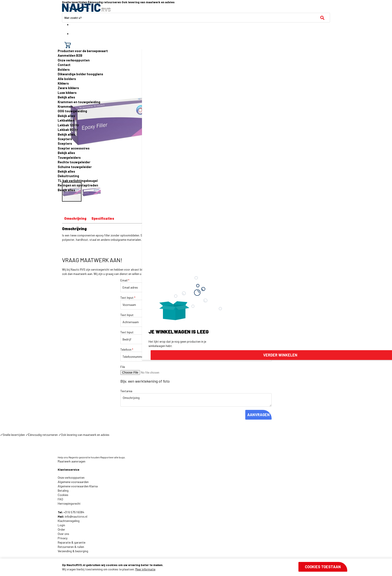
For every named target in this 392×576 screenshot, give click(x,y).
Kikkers (63, 83)
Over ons (63, 534)
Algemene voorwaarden (73, 482)
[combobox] (196, 18)
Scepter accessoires (74, 148)
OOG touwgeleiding (72, 111)
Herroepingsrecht (69, 503)
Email (125, 280)
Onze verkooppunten (74, 60)
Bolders (64, 69)
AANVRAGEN (258, 415)
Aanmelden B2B (70, 55)
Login (61, 525)
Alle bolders (67, 79)
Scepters (65, 139)
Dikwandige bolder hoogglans (80, 74)
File (123, 367)
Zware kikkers (68, 88)
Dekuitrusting (68, 176)
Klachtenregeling (69, 521)
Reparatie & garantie (72, 542)
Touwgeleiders (69, 157)
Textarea (126, 391)
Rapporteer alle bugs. (113, 457)
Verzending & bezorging (73, 551)
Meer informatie (145, 569)
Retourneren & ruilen (71, 547)
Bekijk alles (66, 97)
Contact (64, 65)
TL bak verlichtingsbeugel (78, 181)
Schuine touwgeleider (75, 167)
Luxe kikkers (67, 93)
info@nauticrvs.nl (76, 516)
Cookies (63, 495)
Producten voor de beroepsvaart (83, 51)
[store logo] (86, 8)
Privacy (63, 538)
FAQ (60, 499)
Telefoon (127, 349)
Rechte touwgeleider (74, 162)
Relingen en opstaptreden (78, 185)
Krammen (65, 106)
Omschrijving (75, 218)
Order (61, 529)
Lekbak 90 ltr (68, 130)
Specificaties (103, 218)
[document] (205, 567)
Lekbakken (66, 120)
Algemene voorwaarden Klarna (78, 486)
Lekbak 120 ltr (68, 125)
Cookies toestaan (323, 567)
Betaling (63, 490)
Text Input (128, 298)
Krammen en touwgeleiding (79, 102)
